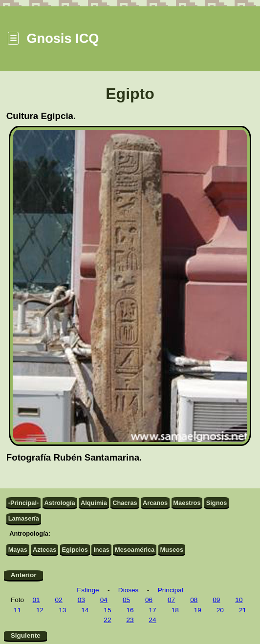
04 (104, 600)
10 (239, 600)
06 (149, 600)
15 (107, 610)
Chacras (125, 503)
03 (81, 600)
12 (40, 610)
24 (153, 620)
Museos (172, 550)
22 (107, 620)
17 (153, 610)
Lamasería (24, 518)
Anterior (24, 575)
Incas (101, 550)
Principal (171, 590)
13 (62, 610)
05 (126, 600)
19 (198, 610)
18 (175, 610)
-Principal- (24, 503)
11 (17, 610)
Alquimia (94, 503)
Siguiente (26, 635)
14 (85, 610)
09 (216, 600)
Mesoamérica (135, 550)
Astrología (59, 503)
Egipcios (75, 550)
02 (59, 600)
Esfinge (88, 590)
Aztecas (44, 550)
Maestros (187, 503)
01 (36, 600)
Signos (217, 503)
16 (130, 610)
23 (130, 620)
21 (243, 610)
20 (220, 610)
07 (171, 600)
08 (194, 600)
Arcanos (155, 503)
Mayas (18, 550)
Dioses (129, 590)
